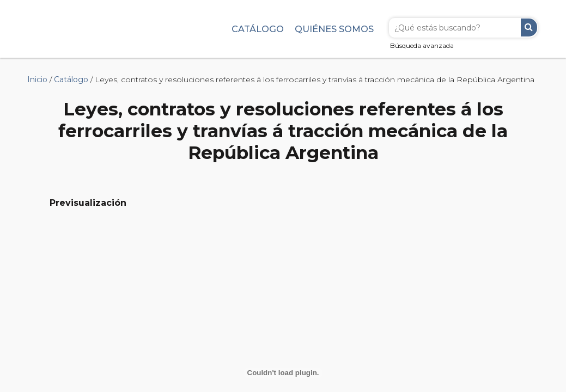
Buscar (529, 27)
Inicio (37, 79)
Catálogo (258, 29)
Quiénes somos (334, 29)
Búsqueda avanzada (422, 45)
